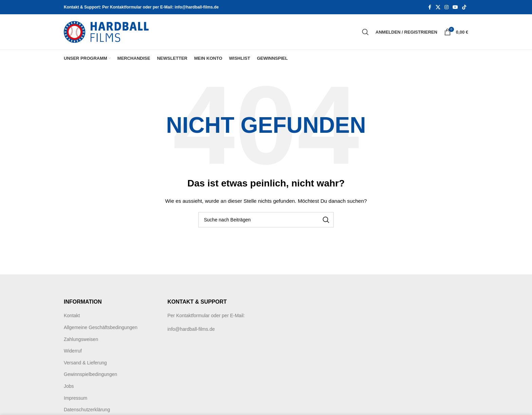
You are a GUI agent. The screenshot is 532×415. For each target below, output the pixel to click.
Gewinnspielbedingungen (90, 374)
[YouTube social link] (455, 7)
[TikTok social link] (464, 7)
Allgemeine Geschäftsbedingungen (101, 327)
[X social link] (438, 7)
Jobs (69, 386)
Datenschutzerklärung (87, 410)
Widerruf (73, 351)
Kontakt (72, 315)
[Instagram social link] (446, 7)
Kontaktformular (193, 315)
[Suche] (365, 32)
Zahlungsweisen (81, 339)
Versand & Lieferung (85, 363)
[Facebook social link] (430, 7)
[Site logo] (106, 32)
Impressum (75, 398)
